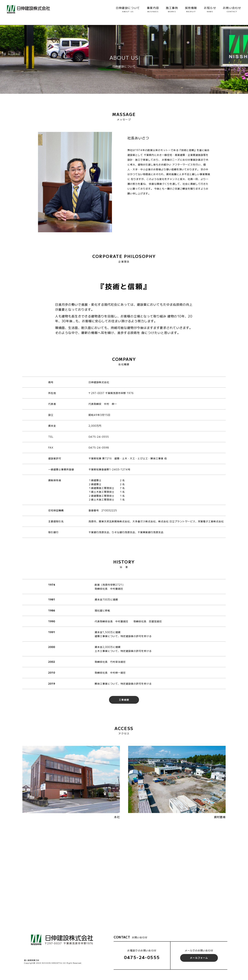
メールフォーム (199, 958)
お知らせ (210, 9)
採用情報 (191, 9)
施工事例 (172, 9)
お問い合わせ (232, 9)
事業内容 (153, 9)
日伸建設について (128, 9)
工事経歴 (124, 700)
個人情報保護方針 (32, 960)
